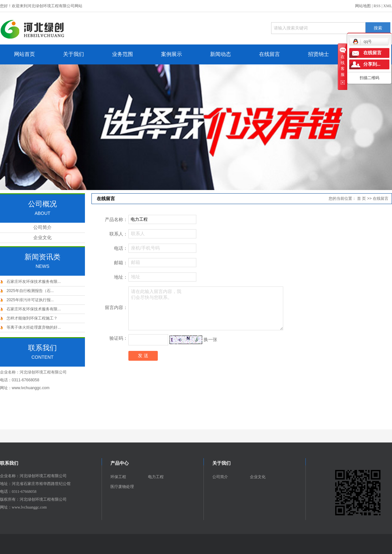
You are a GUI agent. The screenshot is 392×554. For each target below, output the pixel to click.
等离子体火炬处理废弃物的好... (34, 327)
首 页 (361, 199)
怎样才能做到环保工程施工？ (32, 318)
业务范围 (122, 54)
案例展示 (171, 54)
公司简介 (42, 227)
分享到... (372, 64)
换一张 (210, 339)
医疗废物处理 (122, 487)
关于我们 (73, 54)
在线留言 (269, 54)
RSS (377, 6)
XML (388, 6)
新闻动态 (220, 54)
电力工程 (156, 477)
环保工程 (118, 477)
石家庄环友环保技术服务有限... (34, 282)
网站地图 (363, 6)
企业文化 (42, 238)
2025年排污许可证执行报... (30, 300)
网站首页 (24, 54)
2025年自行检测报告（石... (30, 291)
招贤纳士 (318, 54)
